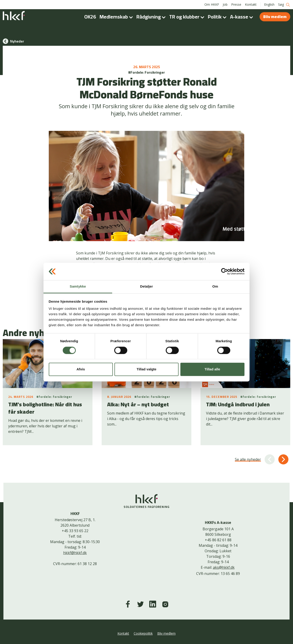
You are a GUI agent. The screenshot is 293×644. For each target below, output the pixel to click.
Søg (284, 5)
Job (225, 4)
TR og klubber (188, 17)
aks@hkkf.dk (224, 567)
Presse (236, 4)
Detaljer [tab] (146, 287)
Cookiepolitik (143, 633)
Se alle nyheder (248, 459)
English (269, 4)
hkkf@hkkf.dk (75, 553)
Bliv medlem (275, 17)
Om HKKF (212, 4)
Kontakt (251, 4)
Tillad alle (212, 369)
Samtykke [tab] (78, 287)
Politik (218, 17)
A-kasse (242, 17)
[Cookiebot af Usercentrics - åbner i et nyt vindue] (224, 271)
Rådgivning (152, 17)
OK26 (90, 17)
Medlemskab (117, 17)
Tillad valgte (146, 369)
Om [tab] (215, 287)
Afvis (81, 369)
